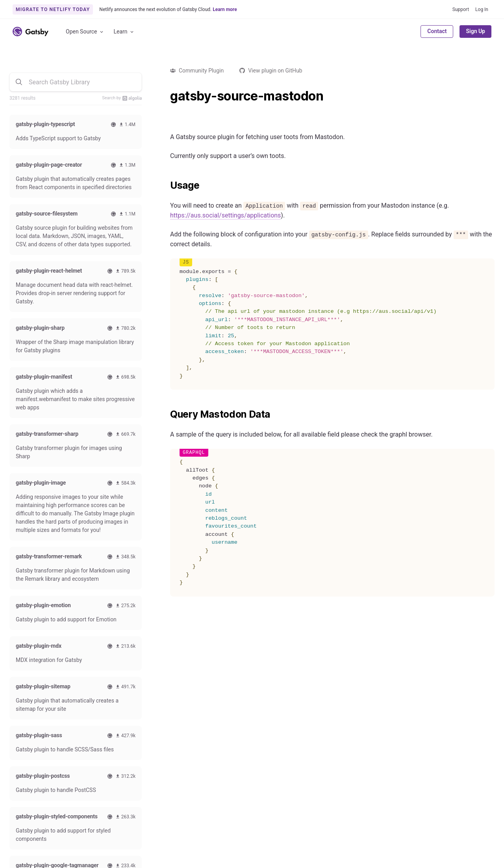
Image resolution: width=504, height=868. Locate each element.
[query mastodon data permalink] (166, 414)
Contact (437, 31)
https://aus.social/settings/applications (225, 215)
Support (461, 9)
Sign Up (475, 31)
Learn (124, 32)
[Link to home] (31, 32)
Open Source (85, 32)
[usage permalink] (166, 186)
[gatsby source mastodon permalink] (166, 96)
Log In (482, 9)
